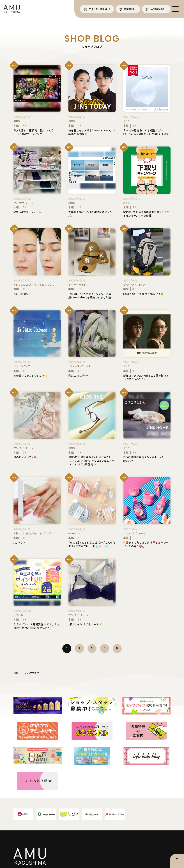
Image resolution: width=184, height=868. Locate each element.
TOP (16, 673)
